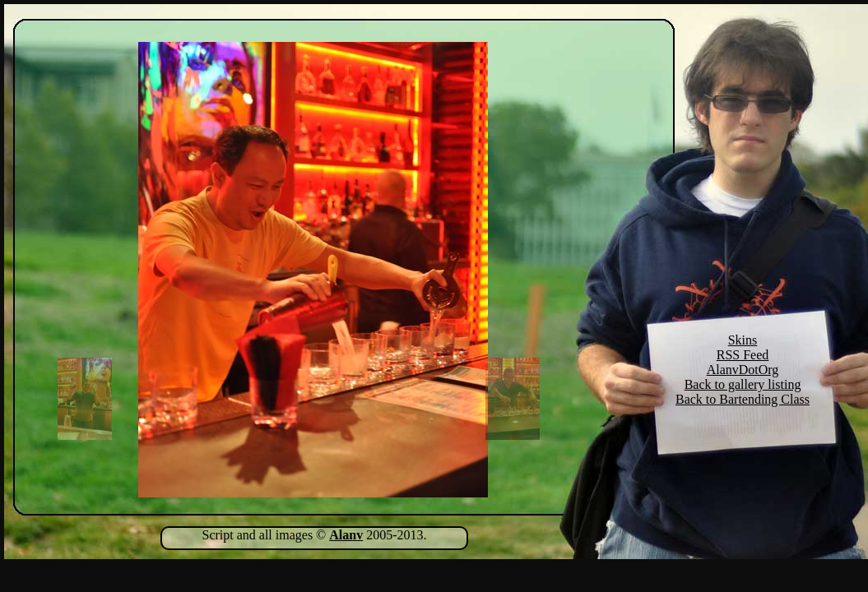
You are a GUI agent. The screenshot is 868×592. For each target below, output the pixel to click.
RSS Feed (743, 355)
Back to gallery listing (743, 384)
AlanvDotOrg (743, 370)
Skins (743, 340)
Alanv (346, 535)
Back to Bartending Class (743, 399)
